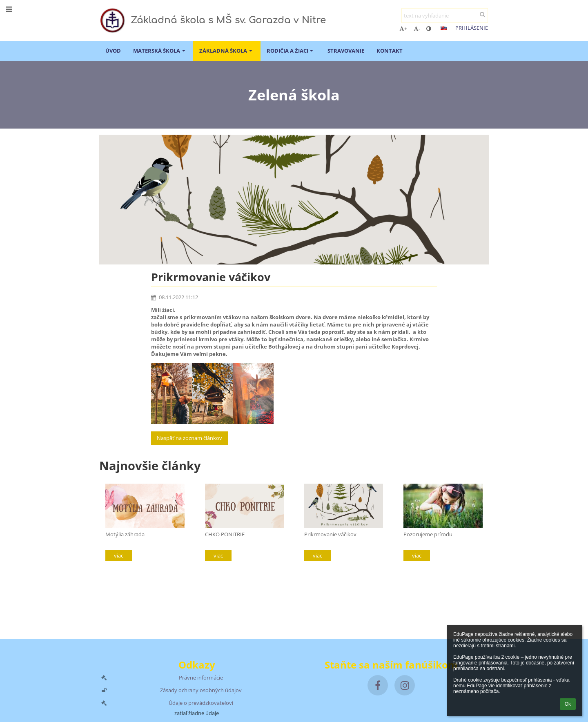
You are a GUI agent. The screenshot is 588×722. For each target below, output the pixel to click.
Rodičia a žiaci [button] (291, 51)
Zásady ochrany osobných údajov (201, 690)
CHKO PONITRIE (225, 534)
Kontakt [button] (390, 51)
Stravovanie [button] (346, 51)
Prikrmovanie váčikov (330, 534)
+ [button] (403, 29)
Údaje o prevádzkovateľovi (201, 703)
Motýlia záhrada (125, 534)
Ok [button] (568, 704)
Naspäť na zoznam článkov (189, 438)
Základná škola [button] (227, 51)
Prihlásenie (472, 28)
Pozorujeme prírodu (428, 534)
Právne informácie (201, 678)
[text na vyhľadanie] (445, 16)
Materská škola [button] (160, 51)
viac (119, 555)
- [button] (417, 29)
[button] (444, 28)
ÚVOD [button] (113, 51)
